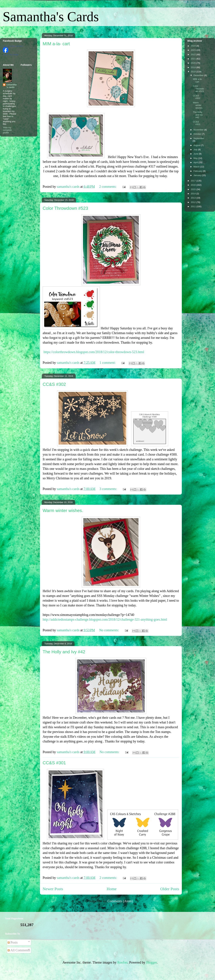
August (197, 145)
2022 (194, 54)
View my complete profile (7, 130)
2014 (194, 194)
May (196, 158)
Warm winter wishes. (63, 511)
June (196, 154)
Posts (13, 942)
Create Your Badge (11, 55)
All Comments (19, 950)
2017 (194, 181)
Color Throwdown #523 (65, 208)
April (196, 162)
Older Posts (170, 889)
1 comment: (108, 363)
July (196, 150)
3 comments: (109, 489)
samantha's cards (11, 86)
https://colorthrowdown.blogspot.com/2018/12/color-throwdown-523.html (94, 352)
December (199, 75)
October (198, 134)
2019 (194, 67)
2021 (194, 59)
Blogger (151, 962)
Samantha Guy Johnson (13, 46)
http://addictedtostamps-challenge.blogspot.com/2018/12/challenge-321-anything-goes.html (105, 619)
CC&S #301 (54, 763)
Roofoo (122, 962)
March (197, 167)
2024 (194, 46)
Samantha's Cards (51, 17)
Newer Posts (53, 889)
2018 (194, 72)
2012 (194, 202)
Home (112, 889)
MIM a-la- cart (56, 44)
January (198, 175)
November (199, 130)
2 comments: (108, 187)
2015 (194, 189)
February (198, 171)
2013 (194, 198)
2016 (194, 185)
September (199, 138)
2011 (194, 206)
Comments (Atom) (120, 901)
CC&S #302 (54, 384)
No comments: (110, 630)
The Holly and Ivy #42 (64, 652)
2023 (194, 50)
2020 (194, 63)
